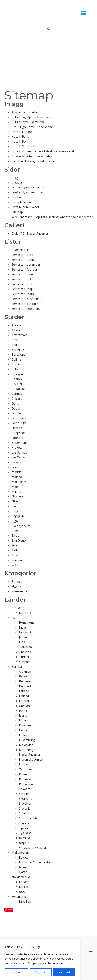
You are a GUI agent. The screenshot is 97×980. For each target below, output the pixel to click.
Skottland (26, 799)
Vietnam (25, 662)
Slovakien (26, 804)
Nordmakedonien (31, 759)
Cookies (17, 183)
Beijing (16, 359)
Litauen (24, 735)
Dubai (16, 408)
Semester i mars (23, 294)
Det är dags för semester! (29, 187)
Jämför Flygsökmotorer (28, 192)
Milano (16, 492)
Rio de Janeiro (21, 526)
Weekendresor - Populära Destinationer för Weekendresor (52, 217)
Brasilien (25, 902)
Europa (17, 667)
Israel (23, 867)
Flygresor (18, 586)
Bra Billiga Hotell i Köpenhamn (33, 127)
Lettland (25, 730)
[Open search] (48, 29)
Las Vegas (19, 457)
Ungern (24, 843)
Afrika (16, 608)
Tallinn (16, 550)
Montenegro (28, 750)
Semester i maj (22, 289)
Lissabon (18, 462)
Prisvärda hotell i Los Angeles (32, 156)
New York (18, 496)
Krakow (17, 448)
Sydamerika (20, 897)
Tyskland (25, 833)
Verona (17, 560)
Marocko (25, 613)
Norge (23, 764)
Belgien (24, 676)
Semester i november (26, 299)
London (17, 467)
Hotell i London (22, 132)
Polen (23, 774)
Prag (15, 511)
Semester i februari (25, 269)
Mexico (24, 887)
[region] (40, 960)
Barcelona (19, 355)
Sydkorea (25, 647)
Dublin (16, 413)
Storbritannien (29, 818)
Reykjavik (18, 516)
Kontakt (17, 197)
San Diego (19, 540)
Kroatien (25, 725)
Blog (15, 178)
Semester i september (27, 309)
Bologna (18, 374)
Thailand (25, 652)
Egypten (25, 857)
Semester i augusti (24, 260)
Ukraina (24, 838)
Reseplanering (22, 202)
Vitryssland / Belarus (33, 848)
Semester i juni (22, 284)
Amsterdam (20, 335)
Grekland (25, 706)
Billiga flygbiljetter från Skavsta (33, 117)
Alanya (16, 325)
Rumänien (26, 784)
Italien (23, 720)
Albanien (25, 672)
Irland (23, 711)
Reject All (41, 972)
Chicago (17, 399)
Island (23, 715)
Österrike (25, 769)
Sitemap (17, 212)
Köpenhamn (20, 443)
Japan (23, 637)
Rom (15, 531)
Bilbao (16, 369)
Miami (16, 487)
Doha (15, 404)
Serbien (24, 794)
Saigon (16, 536)
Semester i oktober (25, 304)
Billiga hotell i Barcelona (28, 122)
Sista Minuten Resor (26, 207)
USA (22, 892)
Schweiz (24, 789)
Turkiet (24, 657)
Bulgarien (26, 681)
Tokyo (16, 555)
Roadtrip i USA (22, 250)
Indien (23, 627)
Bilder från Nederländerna (30, 233)
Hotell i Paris (20, 137)
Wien (15, 565)
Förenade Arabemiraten (35, 862)
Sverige (24, 823)
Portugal (25, 779)
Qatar (23, 872)
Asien (15, 618)
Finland (24, 696)
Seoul (15, 545)
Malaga (17, 477)
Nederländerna (29, 755)
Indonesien (27, 632)
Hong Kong (27, 623)
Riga (15, 521)
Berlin (16, 364)
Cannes (17, 394)
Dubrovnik (19, 418)
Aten (15, 340)
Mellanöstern (21, 853)
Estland (24, 691)
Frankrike (26, 701)
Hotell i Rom (20, 141)
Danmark (25, 686)
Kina (22, 642)
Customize (17, 972)
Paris (15, 506)
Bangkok (18, 350)
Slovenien (26, 808)
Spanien (25, 813)
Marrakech (19, 482)
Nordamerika (21, 877)
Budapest (18, 389)
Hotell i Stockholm (24, 146)
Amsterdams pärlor (25, 112)
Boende (17, 582)
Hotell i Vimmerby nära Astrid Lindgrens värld (43, 151)
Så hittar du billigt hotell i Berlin (33, 161)
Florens (17, 428)
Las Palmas (19, 452)
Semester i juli (21, 279)
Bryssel (17, 384)
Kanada (24, 882)
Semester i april (22, 255)
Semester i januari (24, 274)
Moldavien (26, 745)
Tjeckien (25, 828)
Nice (15, 501)
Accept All (64, 972)
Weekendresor (22, 591)
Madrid (17, 472)
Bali (14, 345)
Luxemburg (27, 740)
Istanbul (17, 438)
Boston (17, 379)
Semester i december (26, 265)
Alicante (17, 330)
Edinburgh (19, 423)
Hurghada (19, 433)
